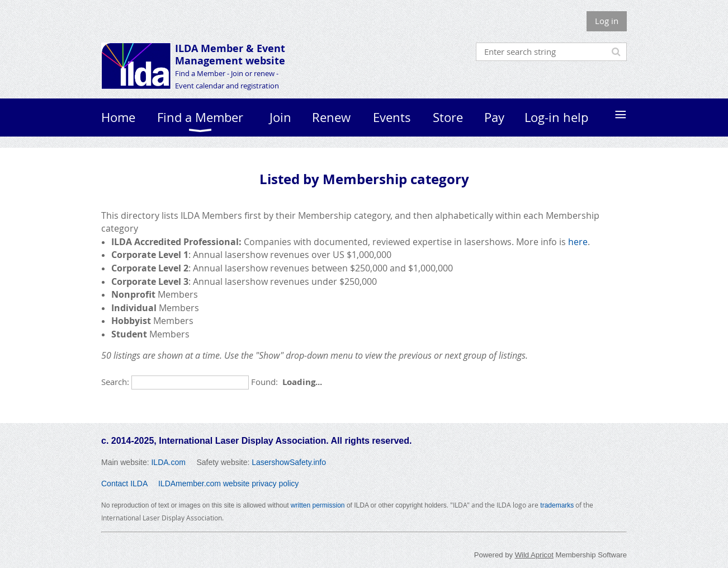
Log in (607, 21)
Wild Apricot (534, 555)
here (578, 242)
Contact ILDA (124, 483)
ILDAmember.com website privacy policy (228, 483)
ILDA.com (168, 462)
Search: (115, 382)
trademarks (557, 505)
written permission (318, 505)
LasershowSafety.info (289, 462)
